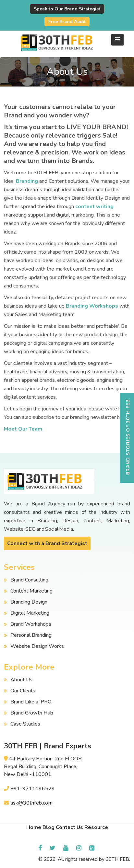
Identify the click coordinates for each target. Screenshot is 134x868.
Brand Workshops (31, 624)
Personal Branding (31, 635)
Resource (96, 827)
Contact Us (69, 827)
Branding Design (29, 602)
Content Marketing (31, 591)
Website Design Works (37, 646)
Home (34, 827)
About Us (21, 680)
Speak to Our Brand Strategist (67, 9)
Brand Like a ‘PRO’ (31, 702)
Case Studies (25, 724)
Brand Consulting (29, 580)
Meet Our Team (23, 429)
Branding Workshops (92, 306)
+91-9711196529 (33, 789)
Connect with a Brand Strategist (47, 543)
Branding (27, 181)
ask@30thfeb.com (31, 803)
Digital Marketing (30, 613)
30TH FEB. (118, 859)
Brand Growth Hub (32, 713)
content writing (94, 207)
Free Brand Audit (67, 22)
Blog (49, 827)
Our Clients (23, 691)
